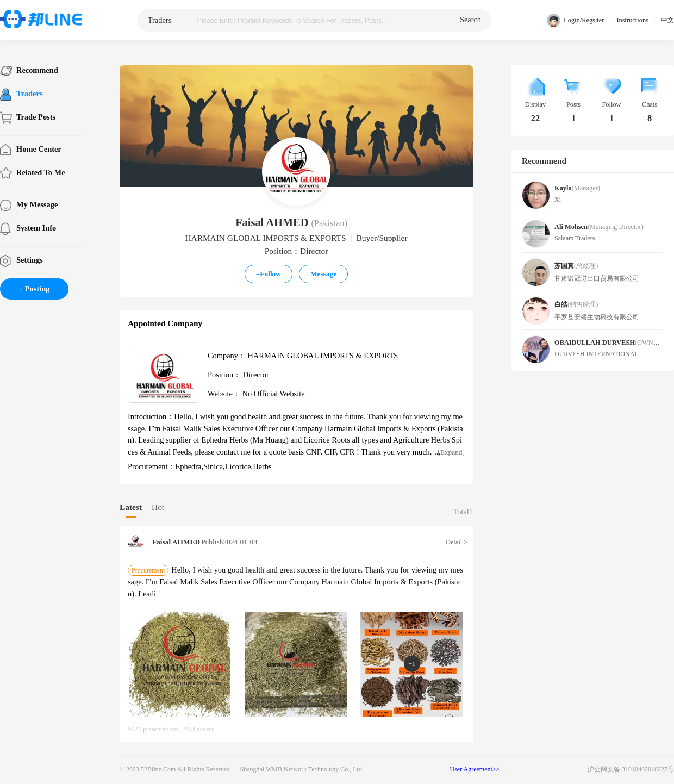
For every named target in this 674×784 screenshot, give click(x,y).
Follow (269, 274)
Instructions (632, 20)
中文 (667, 20)
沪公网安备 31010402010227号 (631, 769)
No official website (274, 394)
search (470, 20)
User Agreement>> (475, 769)
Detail (455, 542)
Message (323, 274)
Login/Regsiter (575, 20)
